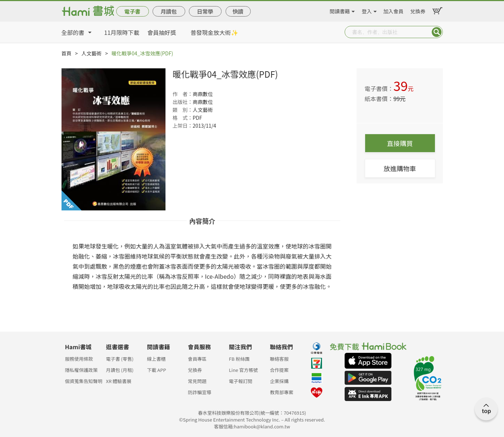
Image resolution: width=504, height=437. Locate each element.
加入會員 (394, 10)
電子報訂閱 (240, 381)
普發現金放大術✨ (214, 32)
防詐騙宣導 (199, 392)
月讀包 (169, 11)
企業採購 (279, 381)
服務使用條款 (79, 359)
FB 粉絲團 (239, 359)
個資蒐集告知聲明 (84, 381)
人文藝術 (91, 53)
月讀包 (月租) (120, 370)
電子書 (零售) (120, 359)
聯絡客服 (279, 359)
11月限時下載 (122, 32)
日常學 (205, 11)
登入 (367, 10)
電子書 (132, 11)
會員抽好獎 (162, 32)
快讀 (238, 11)
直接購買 (400, 143)
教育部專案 (281, 392)
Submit (437, 32)
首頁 (67, 53)
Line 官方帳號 (243, 370)
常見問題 (197, 381)
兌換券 (418, 10)
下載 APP (156, 370)
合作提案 (279, 370)
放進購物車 (400, 168)
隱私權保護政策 (81, 370)
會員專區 (197, 359)
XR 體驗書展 (119, 381)
